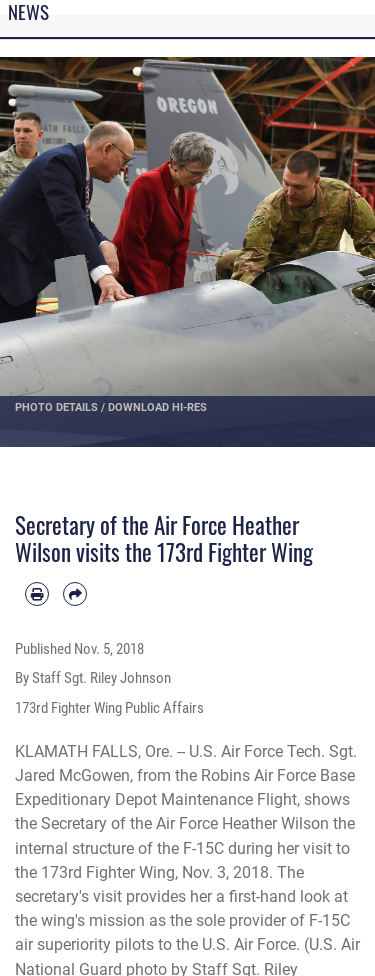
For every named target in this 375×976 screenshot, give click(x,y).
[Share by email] (75, 594)
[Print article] (37, 594)
